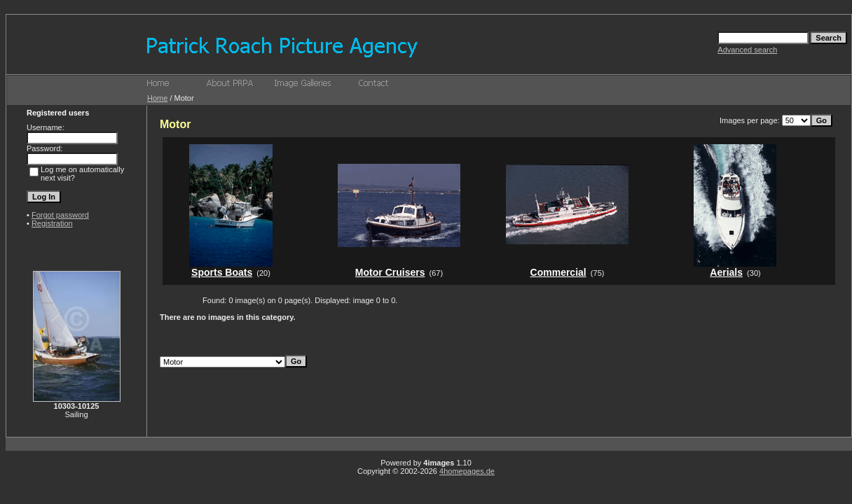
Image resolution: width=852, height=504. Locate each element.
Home (157, 98)
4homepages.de (467, 471)
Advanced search (747, 50)
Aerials (726, 272)
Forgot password (60, 215)
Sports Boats (222, 272)
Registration (52, 223)
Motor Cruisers (390, 272)
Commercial (558, 272)
